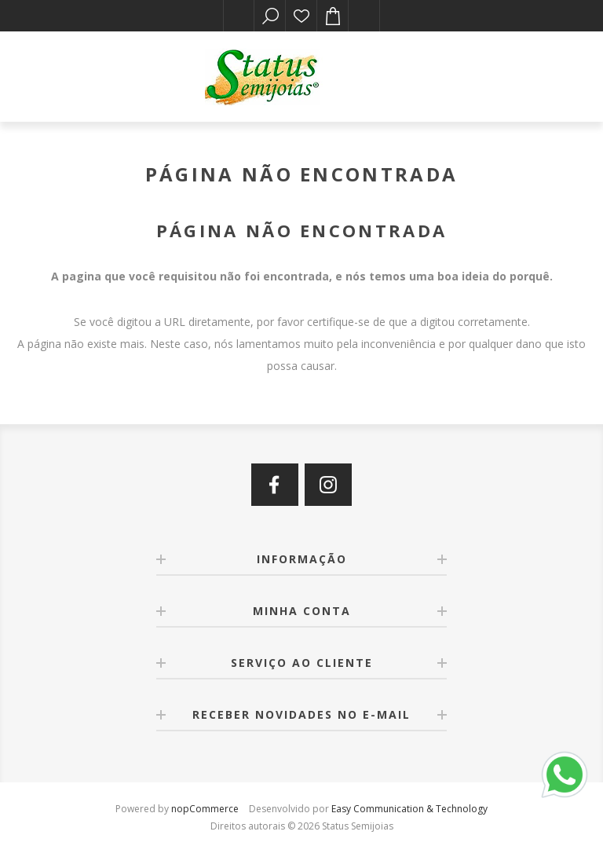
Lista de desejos (301, 16)
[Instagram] (328, 485)
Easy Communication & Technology (409, 809)
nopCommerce (205, 809)
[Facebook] (275, 485)
